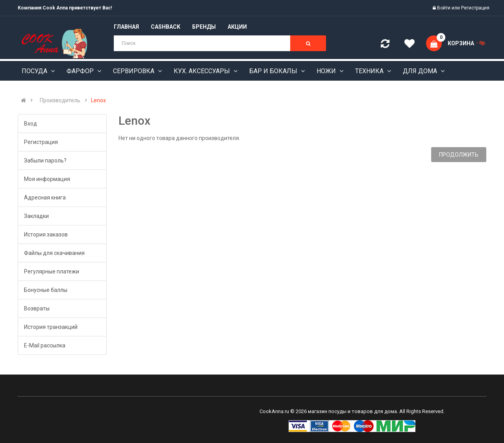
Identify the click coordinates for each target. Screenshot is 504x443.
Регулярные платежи (52, 271)
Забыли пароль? (45, 161)
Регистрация (475, 8)
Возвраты (37, 308)
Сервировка (134, 71)
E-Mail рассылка (45, 345)
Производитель (60, 100)
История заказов (46, 234)
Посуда (35, 71)
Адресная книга (45, 198)
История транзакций (51, 327)
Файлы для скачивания (54, 253)
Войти (444, 8)
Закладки (36, 216)
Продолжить (459, 155)
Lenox (98, 100)
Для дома (421, 71)
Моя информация (47, 179)
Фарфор (81, 71)
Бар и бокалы (274, 71)
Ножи (327, 71)
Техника (370, 71)
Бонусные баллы (46, 290)
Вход (31, 124)
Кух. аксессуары (203, 71)
